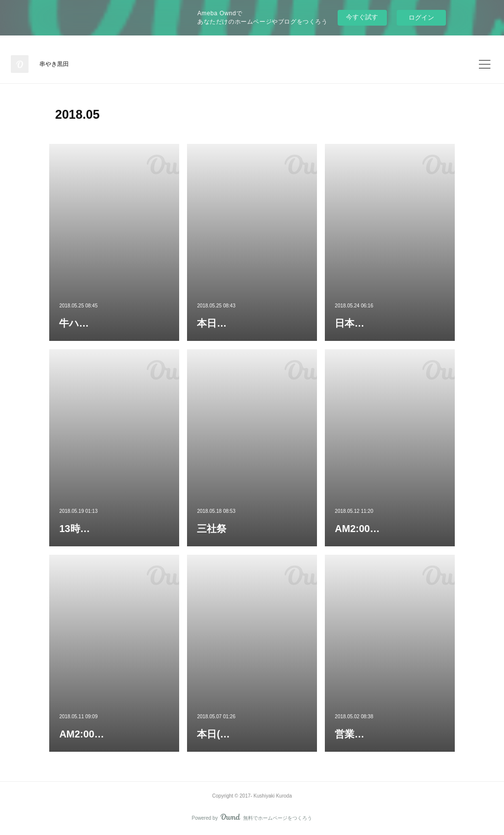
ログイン (421, 17)
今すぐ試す (362, 17)
